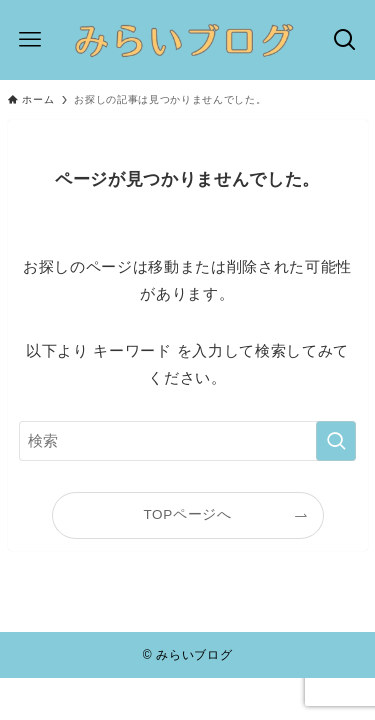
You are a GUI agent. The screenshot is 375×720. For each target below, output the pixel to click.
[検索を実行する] (336, 441)
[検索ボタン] (344, 40)
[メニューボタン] (30, 40)
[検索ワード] (188, 441)
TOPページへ (187, 514)
